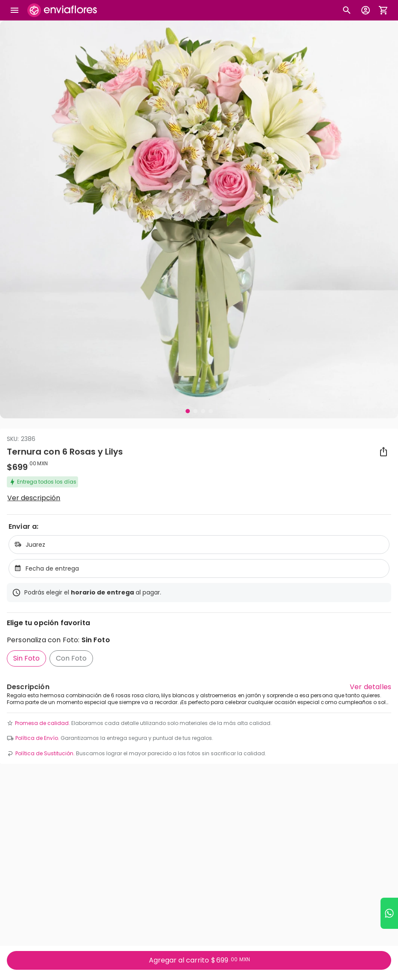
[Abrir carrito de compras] (383, 10)
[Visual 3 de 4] (203, 411)
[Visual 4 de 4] (211, 411)
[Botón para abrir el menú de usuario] (366, 10)
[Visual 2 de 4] (195, 411)
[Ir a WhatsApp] (389, 913)
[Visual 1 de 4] (188, 411)
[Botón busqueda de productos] (347, 10)
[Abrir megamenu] (15, 10)
